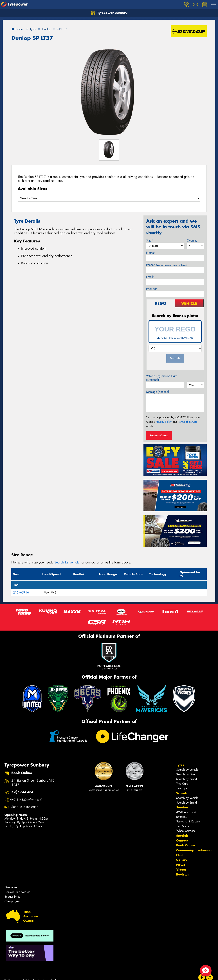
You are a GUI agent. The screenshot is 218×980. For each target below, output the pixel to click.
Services (182, 807)
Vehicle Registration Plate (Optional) (162, 378)
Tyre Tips (182, 788)
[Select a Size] (109, 198)
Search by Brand (186, 779)
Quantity (192, 241)
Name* (151, 253)
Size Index (11, 887)
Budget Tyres (12, 897)
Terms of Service (188, 422)
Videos (181, 870)
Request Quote (159, 435)
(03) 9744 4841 (23, 792)
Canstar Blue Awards (17, 892)
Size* (150, 241)
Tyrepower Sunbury (109, 13)
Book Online (186, 845)
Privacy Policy (164, 422)
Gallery (182, 860)
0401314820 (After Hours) (26, 800)
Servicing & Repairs (188, 821)
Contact (182, 840)
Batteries (181, 817)
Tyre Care (182, 784)
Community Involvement (195, 850)
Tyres (180, 765)
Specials (182, 836)
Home (17, 29)
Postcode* (152, 289)
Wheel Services (186, 831)
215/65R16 (21, 593)
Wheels (182, 793)
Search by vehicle (67, 562)
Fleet (180, 855)
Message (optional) (158, 392)
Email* (150, 277)
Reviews (183, 874)
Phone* (166, 265)
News (181, 865)
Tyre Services (184, 826)
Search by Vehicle (187, 770)
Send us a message (25, 807)
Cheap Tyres (12, 901)
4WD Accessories (187, 812)
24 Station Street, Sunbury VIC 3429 (33, 783)
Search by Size (186, 774)
